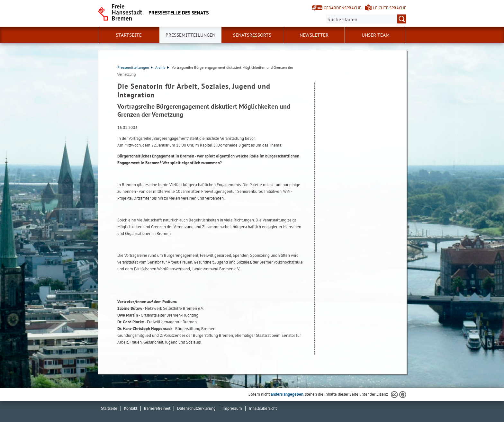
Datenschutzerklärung (196, 408)
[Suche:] (366, 19)
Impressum (232, 408)
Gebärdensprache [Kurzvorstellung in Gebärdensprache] (342, 8)
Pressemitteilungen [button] (190, 35)
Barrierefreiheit (157, 408)
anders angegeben (287, 394)
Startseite (129, 35)
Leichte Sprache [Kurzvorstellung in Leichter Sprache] (390, 8)
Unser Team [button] (376, 35)
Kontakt (131, 408)
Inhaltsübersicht (263, 408)
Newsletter (314, 35)
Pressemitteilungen (135, 67)
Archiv (162, 67)
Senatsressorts (252, 35)
